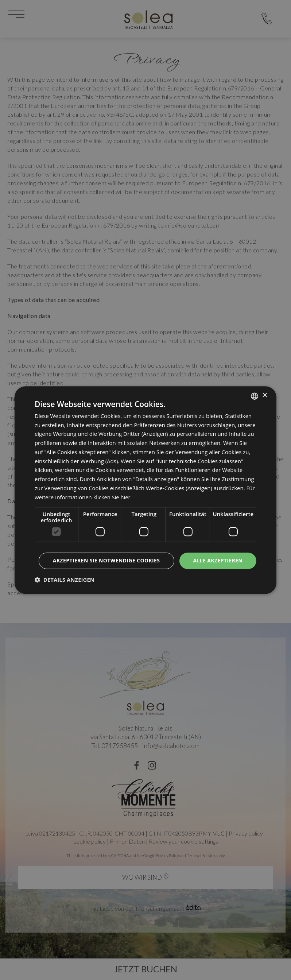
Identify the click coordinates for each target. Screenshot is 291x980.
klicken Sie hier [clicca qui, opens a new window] (112, 497)
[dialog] (145, 490)
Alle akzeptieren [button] (218, 561)
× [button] (265, 396)
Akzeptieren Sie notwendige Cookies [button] (106, 561)
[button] (65, 580)
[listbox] (255, 396)
